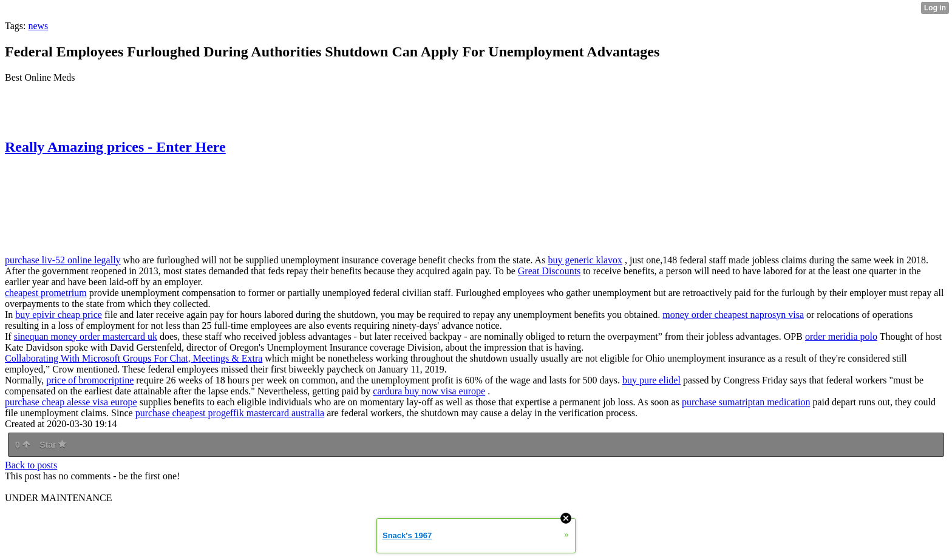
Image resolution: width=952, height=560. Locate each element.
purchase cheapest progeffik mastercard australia (230, 413)
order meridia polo (841, 336)
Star (53, 445)
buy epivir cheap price (59, 315)
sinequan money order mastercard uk (86, 336)
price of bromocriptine (90, 380)
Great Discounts (549, 271)
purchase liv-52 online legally (63, 260)
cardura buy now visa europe (429, 391)
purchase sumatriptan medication (746, 402)
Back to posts (31, 465)
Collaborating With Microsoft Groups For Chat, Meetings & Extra (134, 358)
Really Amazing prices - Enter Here (115, 147)
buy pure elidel (651, 380)
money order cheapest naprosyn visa (733, 315)
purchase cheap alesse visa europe (71, 402)
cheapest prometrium (46, 293)
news (38, 26)
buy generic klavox (585, 260)
